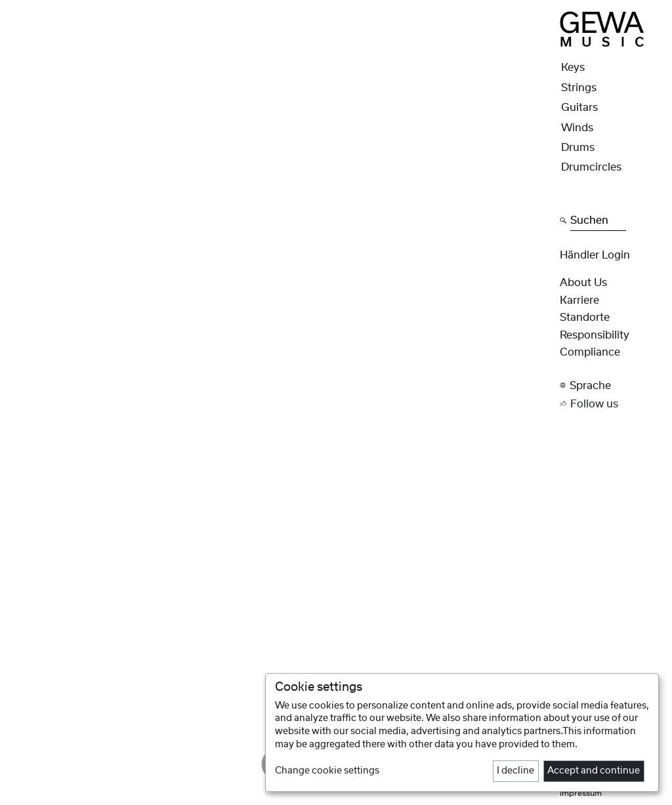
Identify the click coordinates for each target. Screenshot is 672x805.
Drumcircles (591, 167)
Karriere (579, 300)
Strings (579, 88)
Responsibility (595, 335)
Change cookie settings (327, 771)
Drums (578, 148)
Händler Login (595, 255)
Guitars (579, 108)
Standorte (585, 318)
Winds (577, 128)
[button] (612, 385)
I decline (515, 771)
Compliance (590, 352)
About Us (583, 283)
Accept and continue (594, 771)
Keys (573, 68)
